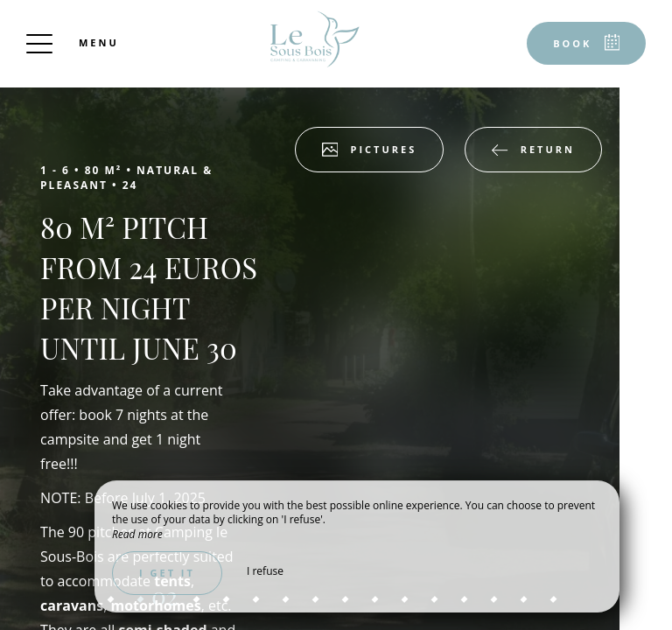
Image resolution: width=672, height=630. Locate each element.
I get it (167, 573)
